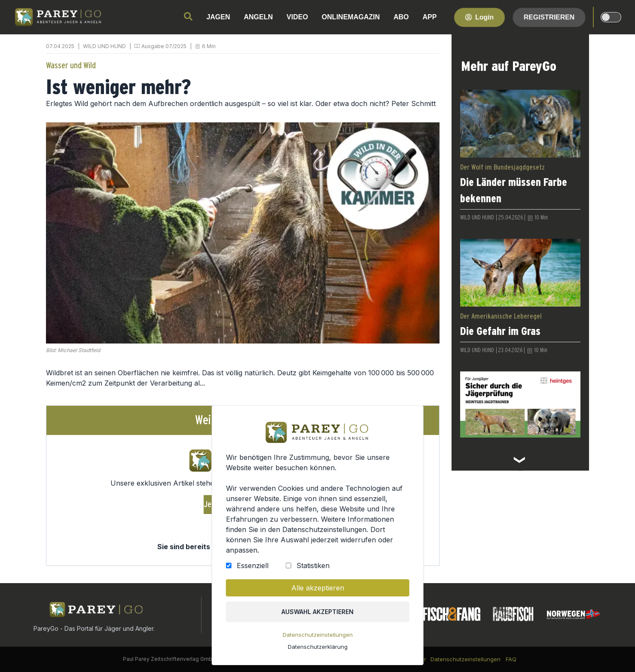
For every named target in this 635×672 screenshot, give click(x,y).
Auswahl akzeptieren (317, 614)
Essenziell (254, 569)
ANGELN (259, 17)
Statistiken (313, 569)
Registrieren (549, 17)
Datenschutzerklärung (318, 648)
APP (430, 17)
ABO (401, 17)
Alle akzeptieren (317, 590)
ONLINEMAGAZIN (351, 17)
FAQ (511, 659)
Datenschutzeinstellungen (318, 637)
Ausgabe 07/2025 (164, 46)
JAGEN (218, 17)
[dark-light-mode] (611, 17)
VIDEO (297, 17)
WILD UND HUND (104, 46)
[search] (188, 16)
